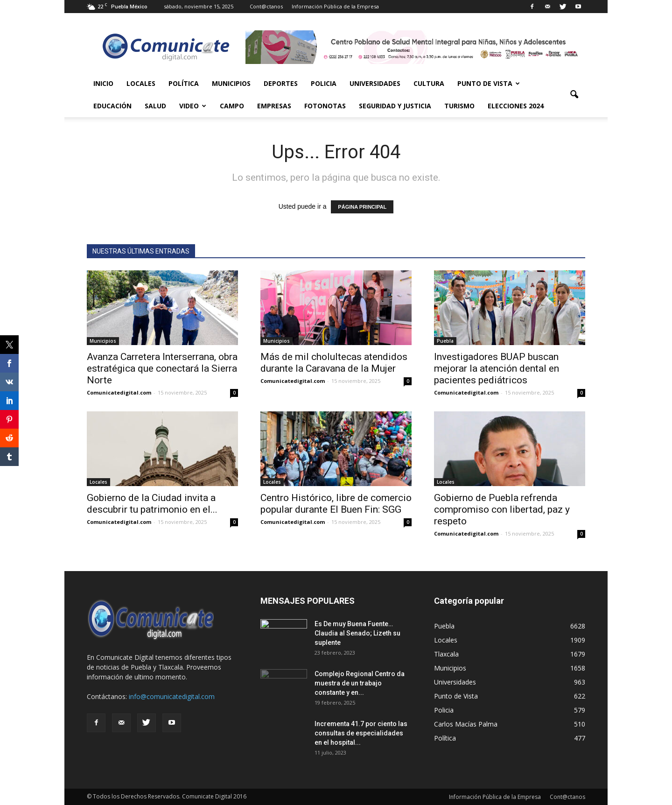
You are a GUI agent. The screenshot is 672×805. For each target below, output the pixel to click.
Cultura (429, 83)
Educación (112, 106)
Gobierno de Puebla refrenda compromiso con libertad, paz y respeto (502, 509)
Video (193, 106)
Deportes (281, 83)
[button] (574, 95)
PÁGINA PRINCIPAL (362, 207)
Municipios (231, 83)
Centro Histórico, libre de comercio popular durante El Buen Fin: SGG (336, 504)
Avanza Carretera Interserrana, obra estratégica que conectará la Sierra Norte (162, 368)
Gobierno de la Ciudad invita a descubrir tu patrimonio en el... (152, 504)
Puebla (445, 341)
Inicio (103, 83)
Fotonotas (325, 106)
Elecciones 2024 (516, 106)
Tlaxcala (446, 654)
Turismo (459, 106)
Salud (155, 106)
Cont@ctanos (266, 6)
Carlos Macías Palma (466, 724)
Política (184, 83)
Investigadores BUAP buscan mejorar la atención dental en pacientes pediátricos (497, 368)
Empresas (274, 106)
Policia (324, 83)
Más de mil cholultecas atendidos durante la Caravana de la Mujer (334, 363)
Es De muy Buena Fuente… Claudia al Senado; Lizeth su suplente (357, 633)
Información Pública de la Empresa (335, 6)
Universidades (375, 83)
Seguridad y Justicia (395, 106)
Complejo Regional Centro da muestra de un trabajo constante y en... (360, 683)
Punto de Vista (489, 83)
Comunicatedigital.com (119, 392)
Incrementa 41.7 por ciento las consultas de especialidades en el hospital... (361, 733)
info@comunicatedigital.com (172, 696)
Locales (141, 83)
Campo (232, 106)
